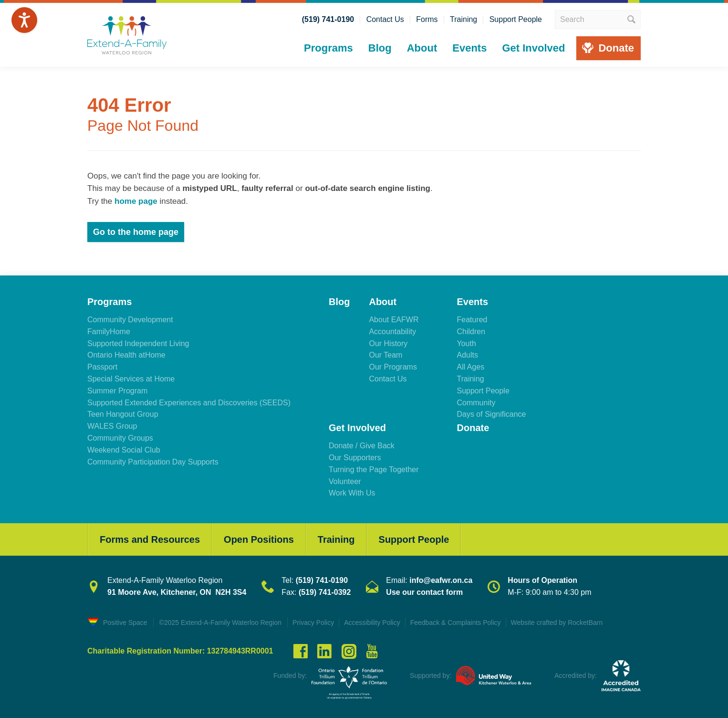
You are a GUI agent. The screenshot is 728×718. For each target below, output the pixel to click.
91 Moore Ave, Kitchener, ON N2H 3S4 (177, 592)
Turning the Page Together (374, 470)
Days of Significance (491, 414)
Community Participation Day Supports (153, 462)
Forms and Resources (150, 539)
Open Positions (259, 539)
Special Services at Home (131, 379)
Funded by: (290, 676)
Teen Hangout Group (123, 414)
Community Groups (120, 438)
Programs (328, 48)
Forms (427, 20)
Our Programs (393, 367)
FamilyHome (109, 332)
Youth (466, 343)
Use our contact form (424, 592)
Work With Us (352, 493)
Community (476, 403)
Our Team (385, 355)
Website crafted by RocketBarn (557, 623)
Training (463, 20)
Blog (380, 48)
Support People (516, 20)
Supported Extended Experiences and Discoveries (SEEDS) (189, 403)
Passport (102, 367)
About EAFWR (394, 320)
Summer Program (117, 391)
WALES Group (112, 426)
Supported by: (431, 676)
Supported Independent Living (138, 343)
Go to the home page (136, 232)
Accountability (392, 332)
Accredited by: (576, 676)
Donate (616, 48)
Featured (472, 320)
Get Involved (533, 48)
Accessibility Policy (372, 623)
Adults (467, 355)
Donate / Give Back (362, 446)
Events (469, 48)
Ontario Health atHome (126, 355)
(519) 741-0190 (328, 20)
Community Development (130, 320)
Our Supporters (355, 458)
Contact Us (385, 20)
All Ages (470, 367)
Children (471, 332)
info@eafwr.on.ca (441, 580)
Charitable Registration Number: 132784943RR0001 (180, 651)
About (422, 48)
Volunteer (345, 481)
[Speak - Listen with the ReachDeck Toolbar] (24, 20)
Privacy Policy (313, 623)
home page (136, 201)
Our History (388, 343)
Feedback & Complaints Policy (456, 623)
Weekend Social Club (124, 450)
